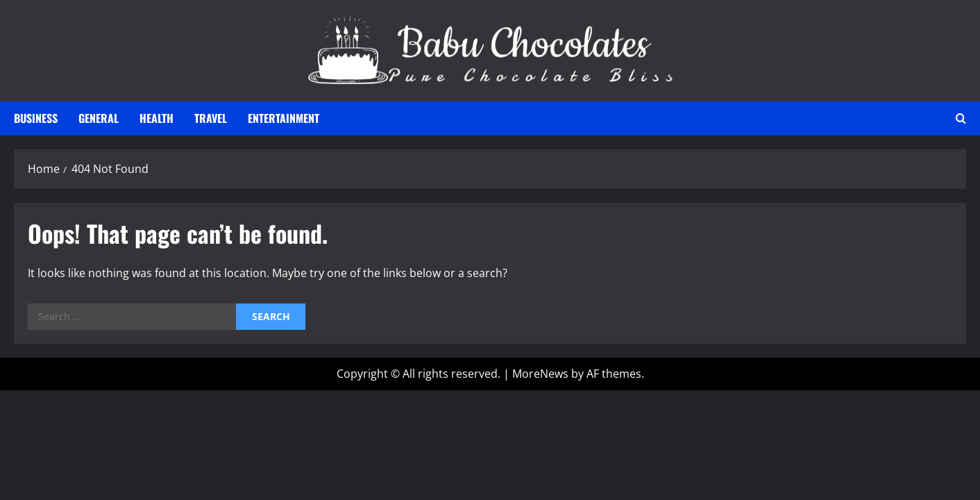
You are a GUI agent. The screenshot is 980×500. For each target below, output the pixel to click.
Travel (211, 118)
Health (157, 118)
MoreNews (540, 374)
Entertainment (284, 118)
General (99, 118)
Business (36, 118)
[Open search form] (961, 118)
